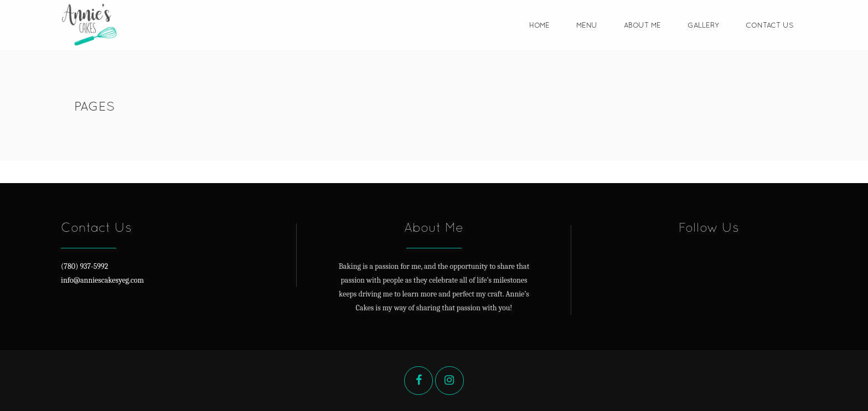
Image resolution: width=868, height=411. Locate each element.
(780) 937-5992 (84, 266)
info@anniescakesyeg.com (102, 280)
